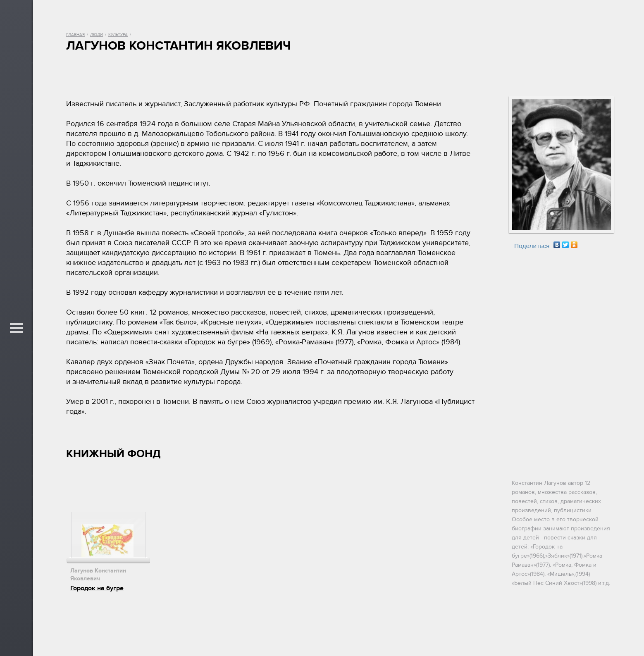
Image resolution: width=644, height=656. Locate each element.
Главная (75, 35)
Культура (118, 35)
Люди (97, 35)
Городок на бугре (97, 588)
